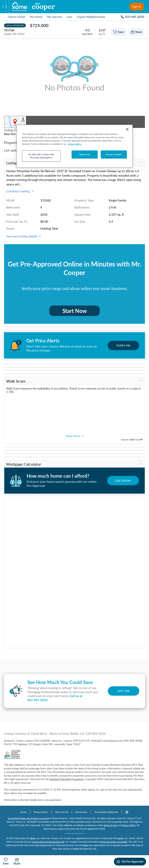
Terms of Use (62, 812)
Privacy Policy (41, 812)
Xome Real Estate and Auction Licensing (28, 818)
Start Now (75, 311)
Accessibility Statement (106, 812)
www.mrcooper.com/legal (113, 842)
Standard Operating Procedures (67, 779)
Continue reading (20, 191)
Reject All (85, 154)
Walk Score (74, 381)
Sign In (137, 6)
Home (23, 812)
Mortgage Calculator (74, 464)
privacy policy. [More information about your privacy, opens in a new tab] (75, 144)
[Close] (127, 129)
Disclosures (81, 812)
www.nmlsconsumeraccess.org (48, 842)
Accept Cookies (114, 154)
